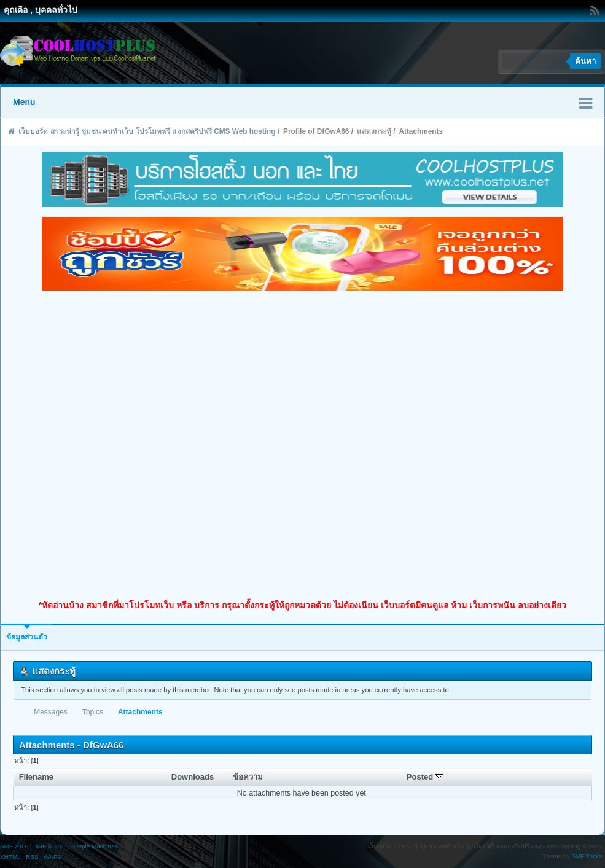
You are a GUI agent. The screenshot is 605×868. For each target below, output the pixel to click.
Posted (425, 777)
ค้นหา (585, 61)
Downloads (193, 777)
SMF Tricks (587, 856)
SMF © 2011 (50, 846)
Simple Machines (95, 846)
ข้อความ (248, 777)
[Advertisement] (145, 445)
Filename (37, 777)
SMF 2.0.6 (14, 846)
